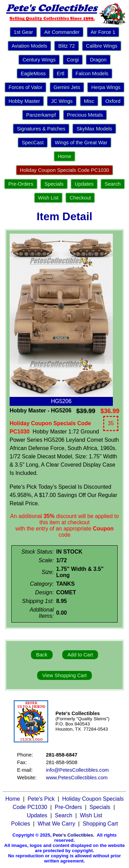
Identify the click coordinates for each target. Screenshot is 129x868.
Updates (84, 184)
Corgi (73, 60)
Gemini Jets (67, 87)
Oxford (113, 101)
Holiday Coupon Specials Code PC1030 (65, 170)
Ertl (61, 74)
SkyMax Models (94, 129)
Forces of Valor (25, 87)
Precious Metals (85, 115)
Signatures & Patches (41, 129)
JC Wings (62, 101)
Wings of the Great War (81, 143)
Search (112, 184)
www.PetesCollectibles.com (77, 778)
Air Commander (62, 32)
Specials (54, 184)
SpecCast (33, 143)
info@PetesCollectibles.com (78, 770)
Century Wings (39, 60)
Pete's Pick (41, 799)
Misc (89, 101)
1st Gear (23, 32)
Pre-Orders (21, 184)
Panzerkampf (41, 115)
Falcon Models (92, 74)
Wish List (48, 198)
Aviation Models (29, 46)
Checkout (80, 198)
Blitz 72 (66, 46)
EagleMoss (33, 74)
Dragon (98, 60)
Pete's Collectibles (73, 835)
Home (64, 156)
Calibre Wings (102, 46)
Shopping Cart (100, 824)
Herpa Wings (106, 87)
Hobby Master (24, 101)
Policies (20, 824)
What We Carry (56, 824)
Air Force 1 (103, 32)
